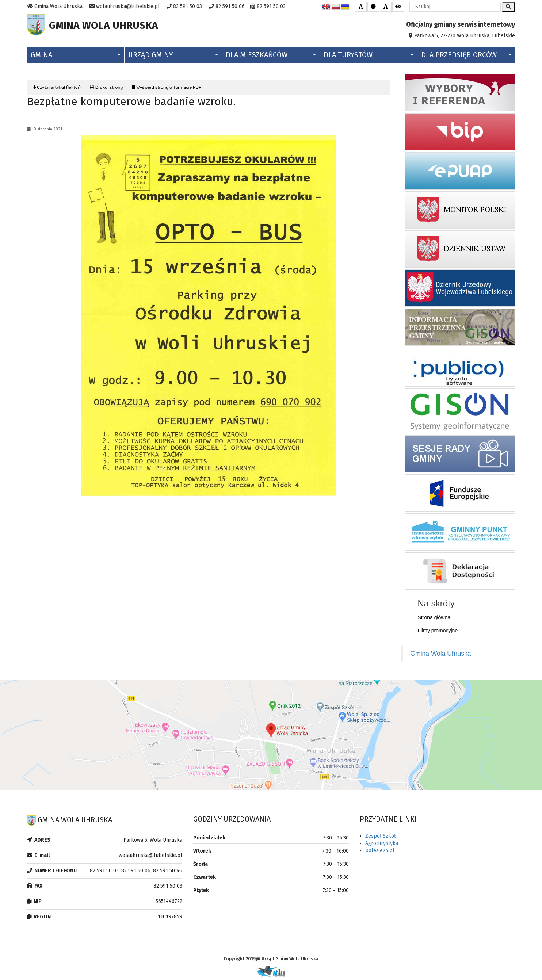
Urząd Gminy (173, 57)
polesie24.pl (380, 852)
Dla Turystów (369, 57)
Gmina (76, 57)
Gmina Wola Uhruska (441, 655)
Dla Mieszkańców (271, 57)
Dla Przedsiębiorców (466, 57)
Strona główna (434, 619)
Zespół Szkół (380, 838)
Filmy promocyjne (438, 632)
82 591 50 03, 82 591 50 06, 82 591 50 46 (136, 872)
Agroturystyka (382, 845)
